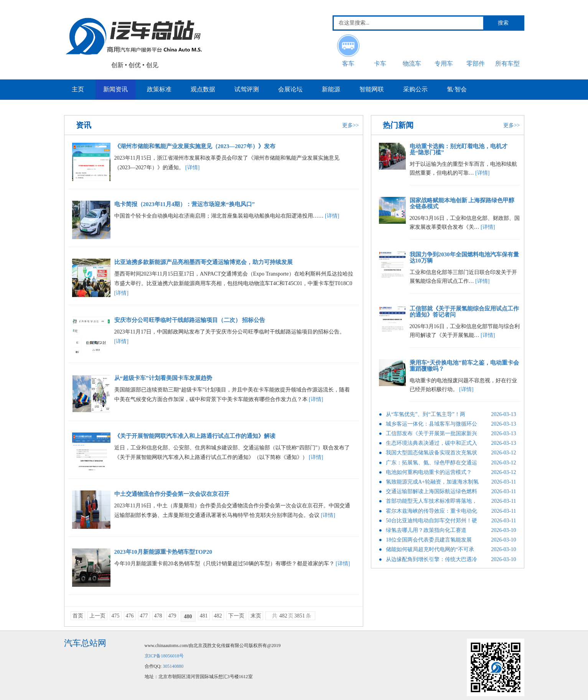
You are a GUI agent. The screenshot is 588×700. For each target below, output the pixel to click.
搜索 (503, 23)
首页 (78, 616)
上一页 (97, 616)
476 (130, 616)
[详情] (192, 168)
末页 (256, 616)
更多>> (351, 125)
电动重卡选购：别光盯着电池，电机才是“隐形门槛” (459, 149)
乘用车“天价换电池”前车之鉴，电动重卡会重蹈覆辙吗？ (464, 366)
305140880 (173, 666)
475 (116, 616)
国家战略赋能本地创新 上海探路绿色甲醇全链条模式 (462, 204)
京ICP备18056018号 (164, 656)
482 (218, 616)
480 (188, 617)
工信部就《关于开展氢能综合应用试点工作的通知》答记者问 (464, 312)
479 (172, 616)
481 (204, 616)
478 (158, 616)
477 (144, 616)
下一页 (236, 616)
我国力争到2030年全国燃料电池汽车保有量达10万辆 (464, 258)
